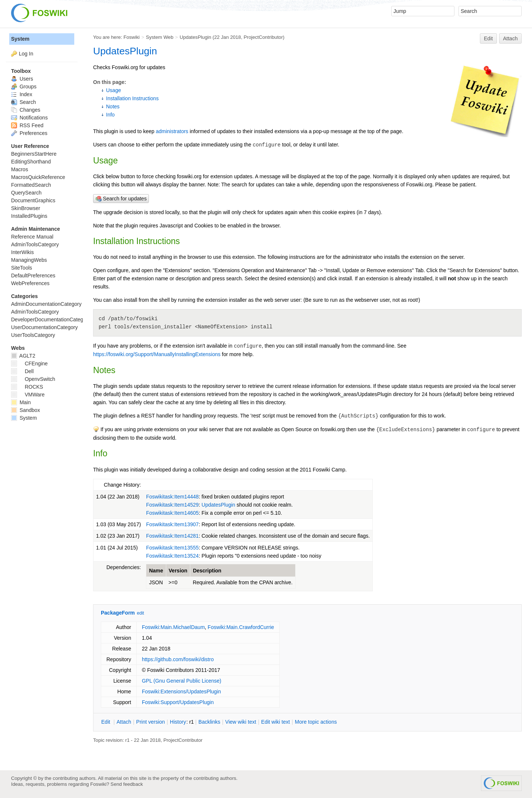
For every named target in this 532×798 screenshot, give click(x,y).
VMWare (28, 395)
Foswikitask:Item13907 (172, 524)
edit (141, 613)
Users (22, 79)
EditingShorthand (31, 162)
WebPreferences (30, 283)
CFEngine (29, 364)
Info (110, 115)
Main (21, 402)
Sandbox (25, 410)
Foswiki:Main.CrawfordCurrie (241, 627)
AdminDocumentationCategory (46, 304)
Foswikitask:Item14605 (172, 513)
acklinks (209, 722)
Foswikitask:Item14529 (172, 505)
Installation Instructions (132, 98)
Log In (26, 54)
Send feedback (127, 784)
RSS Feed (27, 125)
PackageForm (118, 613)
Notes (113, 106)
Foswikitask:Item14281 (172, 536)
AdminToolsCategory (35, 244)
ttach (124, 722)
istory (178, 722)
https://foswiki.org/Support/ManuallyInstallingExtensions (157, 354)
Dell (22, 371)
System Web (160, 37)
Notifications (29, 118)
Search (23, 102)
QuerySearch (26, 193)
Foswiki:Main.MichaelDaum (173, 627)
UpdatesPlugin (195, 37)
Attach (511, 38)
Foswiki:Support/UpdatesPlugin (178, 702)
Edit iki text (276, 722)
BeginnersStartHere (34, 154)
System (20, 39)
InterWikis (22, 252)
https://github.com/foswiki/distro (178, 659)
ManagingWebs (29, 260)
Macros (20, 169)
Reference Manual (32, 237)
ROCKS (27, 387)
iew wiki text (241, 722)
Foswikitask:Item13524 (172, 556)
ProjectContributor (263, 37)
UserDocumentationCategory (45, 327)
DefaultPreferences (33, 275)
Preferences (29, 133)
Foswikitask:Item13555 (172, 548)
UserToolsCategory (33, 335)
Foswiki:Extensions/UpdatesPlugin (181, 692)
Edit (488, 38)
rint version (151, 722)
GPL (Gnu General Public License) (182, 681)
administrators (172, 131)
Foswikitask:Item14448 (172, 497)
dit (106, 722)
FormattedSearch (31, 185)
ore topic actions (316, 722)
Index (22, 94)
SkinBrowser (26, 208)
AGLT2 (23, 356)
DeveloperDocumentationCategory (51, 319)
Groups (24, 87)
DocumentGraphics (33, 200)
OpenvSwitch (33, 379)
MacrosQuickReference (38, 177)
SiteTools (22, 268)
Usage (113, 90)
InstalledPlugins (29, 216)
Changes (26, 110)
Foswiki (132, 37)
